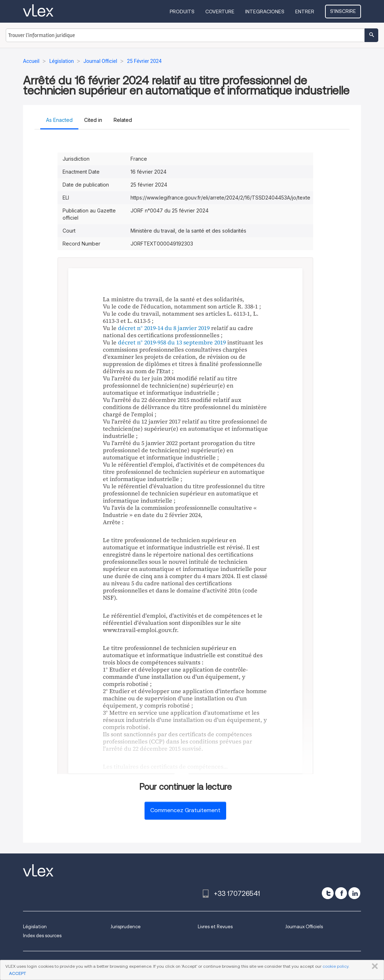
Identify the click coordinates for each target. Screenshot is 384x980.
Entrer (305, 12)
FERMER (373, 966)
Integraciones (265, 12)
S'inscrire (343, 11)
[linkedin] (354, 893)
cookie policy (335, 966)
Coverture (220, 12)
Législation (35, 927)
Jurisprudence (125, 927)
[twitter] (328, 893)
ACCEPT (17, 973)
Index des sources (42, 936)
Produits (182, 12)
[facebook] (341, 893)
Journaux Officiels (304, 927)
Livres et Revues (215, 927)
